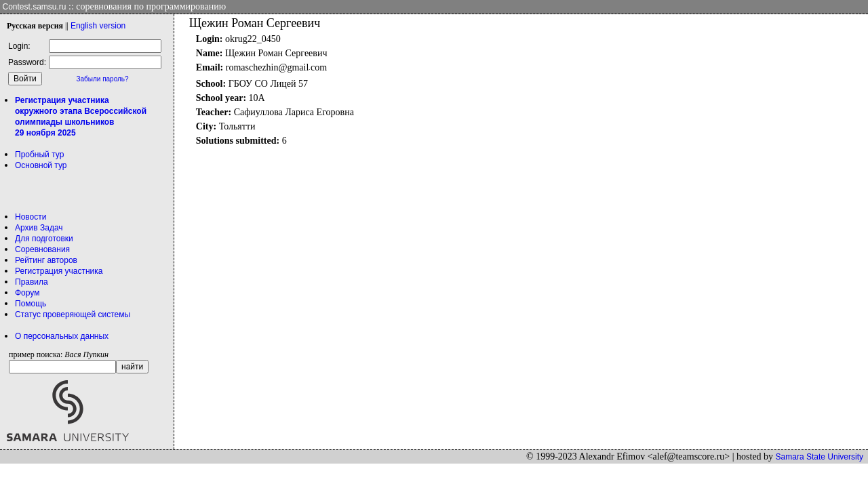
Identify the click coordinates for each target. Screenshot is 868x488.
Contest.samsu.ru (35, 7)
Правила (32, 282)
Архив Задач (39, 228)
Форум (27, 293)
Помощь (31, 304)
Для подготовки (44, 239)
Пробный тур (39, 155)
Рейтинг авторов (46, 260)
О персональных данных (62, 336)
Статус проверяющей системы (73, 314)
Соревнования (42, 249)
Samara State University (820, 457)
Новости (31, 217)
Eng (98, 26)
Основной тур (41, 165)
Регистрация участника (59, 271)
